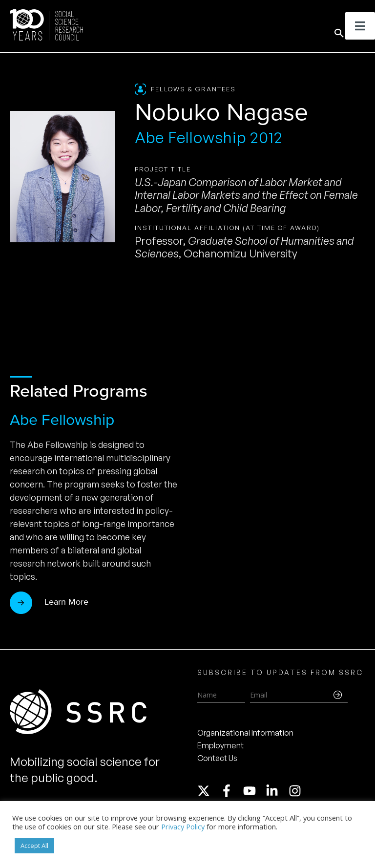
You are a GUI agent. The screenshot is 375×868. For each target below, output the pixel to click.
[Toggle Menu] (360, 26)
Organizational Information (245, 733)
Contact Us (217, 758)
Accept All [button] (34, 846)
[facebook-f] (231, 791)
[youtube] (254, 791)
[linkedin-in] (276, 791)
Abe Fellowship (62, 420)
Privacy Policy (183, 826)
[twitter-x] (208, 791)
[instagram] (297, 791)
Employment (220, 745)
